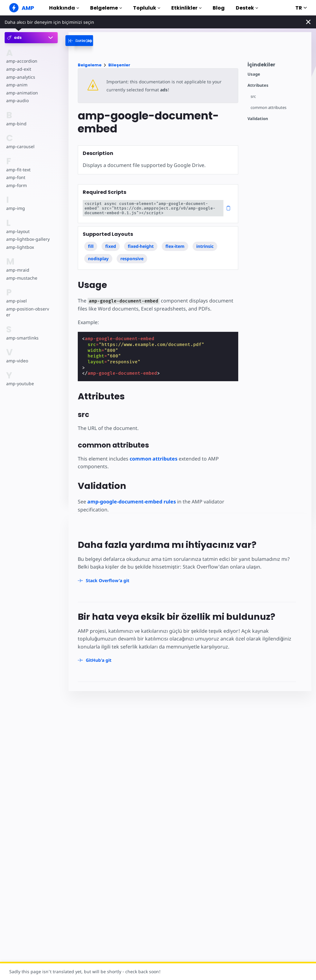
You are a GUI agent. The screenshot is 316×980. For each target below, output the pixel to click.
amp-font (16, 177)
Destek (247, 8)
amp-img (15, 208)
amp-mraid (17, 270)
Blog (219, 8)
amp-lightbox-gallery (27, 239)
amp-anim (17, 85)
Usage (254, 74)
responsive (132, 259)
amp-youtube (20, 384)
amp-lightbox (20, 247)
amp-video (17, 361)
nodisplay (98, 259)
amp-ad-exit (18, 69)
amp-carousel (20, 146)
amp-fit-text (18, 170)
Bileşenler (119, 65)
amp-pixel (16, 301)
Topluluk (147, 8)
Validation (258, 119)
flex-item (175, 246)
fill (91, 246)
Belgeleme (106, 8)
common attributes (269, 108)
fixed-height (141, 246)
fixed (111, 246)
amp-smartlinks (22, 338)
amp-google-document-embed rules (132, 502)
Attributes (258, 85)
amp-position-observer (27, 312)
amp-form (16, 185)
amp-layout (18, 231)
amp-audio (17, 100)
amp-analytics (20, 77)
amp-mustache (21, 278)
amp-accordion (21, 61)
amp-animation (22, 93)
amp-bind (16, 124)
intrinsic (205, 246)
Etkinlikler (186, 8)
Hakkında (64, 8)
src (253, 96)
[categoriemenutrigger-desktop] (98, 41)
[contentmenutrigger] (276, 66)
